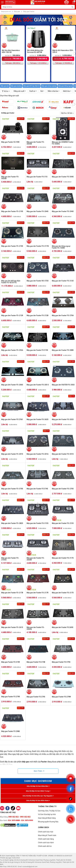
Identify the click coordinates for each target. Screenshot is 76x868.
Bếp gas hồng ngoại (65, 86)
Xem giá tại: (10, 2)
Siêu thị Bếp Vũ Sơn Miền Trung (38, 791)
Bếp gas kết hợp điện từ (32, 86)
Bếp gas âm (5, 86)
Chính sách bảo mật (46, 832)
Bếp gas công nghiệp (49, 86)
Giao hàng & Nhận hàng (47, 818)
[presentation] (74, 104)
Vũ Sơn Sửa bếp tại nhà (47, 814)
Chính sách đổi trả (45, 846)
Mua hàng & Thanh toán (47, 835)
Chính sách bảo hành (46, 843)
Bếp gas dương (16, 86)
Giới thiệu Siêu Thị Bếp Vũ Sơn (49, 811)
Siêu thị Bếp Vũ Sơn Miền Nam (38, 800)
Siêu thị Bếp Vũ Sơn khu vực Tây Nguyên (38, 796)
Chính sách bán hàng (46, 839)
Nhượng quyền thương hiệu (48, 822)
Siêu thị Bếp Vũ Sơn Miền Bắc (38, 786)
